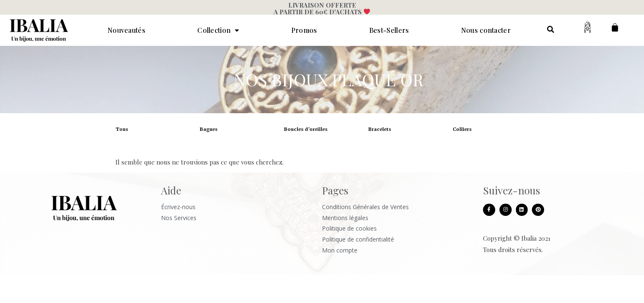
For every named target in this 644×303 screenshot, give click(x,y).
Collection (218, 30)
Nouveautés (126, 30)
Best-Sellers (389, 30)
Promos (304, 30)
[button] (550, 29)
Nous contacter (486, 30)
